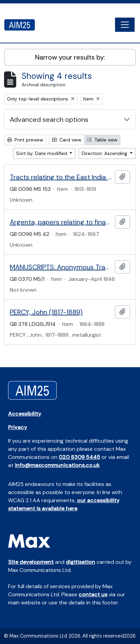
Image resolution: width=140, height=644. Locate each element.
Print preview (25, 140)
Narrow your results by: (70, 57)
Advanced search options (49, 119)
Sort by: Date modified (42, 153)
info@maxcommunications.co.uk (57, 465)
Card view (67, 140)
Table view (102, 140)
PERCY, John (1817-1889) (46, 312)
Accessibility (25, 414)
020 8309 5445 (79, 457)
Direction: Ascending (105, 153)
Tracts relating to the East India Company (61, 177)
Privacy (18, 427)
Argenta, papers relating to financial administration (61, 222)
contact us (93, 594)
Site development (31, 562)
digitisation (80, 562)
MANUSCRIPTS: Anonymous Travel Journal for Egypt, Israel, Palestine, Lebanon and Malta (61, 267)
